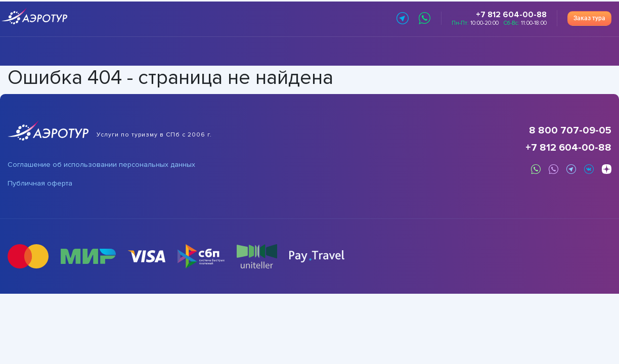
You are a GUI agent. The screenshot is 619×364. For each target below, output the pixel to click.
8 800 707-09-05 (570, 130)
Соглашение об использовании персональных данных (101, 165)
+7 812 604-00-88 (568, 148)
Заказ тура (589, 18)
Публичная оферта (40, 184)
